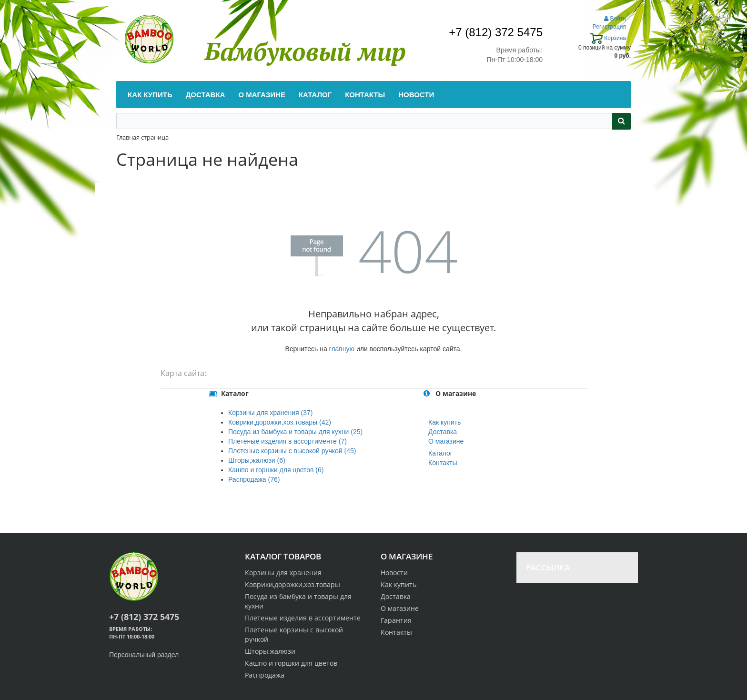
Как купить (444, 422)
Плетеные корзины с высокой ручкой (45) (292, 451)
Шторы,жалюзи (270, 651)
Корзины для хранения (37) (270, 413)
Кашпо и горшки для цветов (291, 663)
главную (342, 349)
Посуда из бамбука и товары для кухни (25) (295, 432)
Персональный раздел (144, 655)
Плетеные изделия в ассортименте (303, 618)
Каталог (440, 453)
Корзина (608, 38)
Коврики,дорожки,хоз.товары (293, 584)
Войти (615, 19)
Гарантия (396, 620)
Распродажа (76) (254, 479)
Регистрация (609, 27)
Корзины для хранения (283, 573)
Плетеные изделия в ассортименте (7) (288, 441)
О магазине (446, 441)
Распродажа (265, 675)
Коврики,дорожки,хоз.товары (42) (280, 422)
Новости (394, 573)
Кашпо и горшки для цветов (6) (276, 470)
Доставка (443, 432)
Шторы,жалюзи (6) (257, 460)
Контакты (443, 463)
